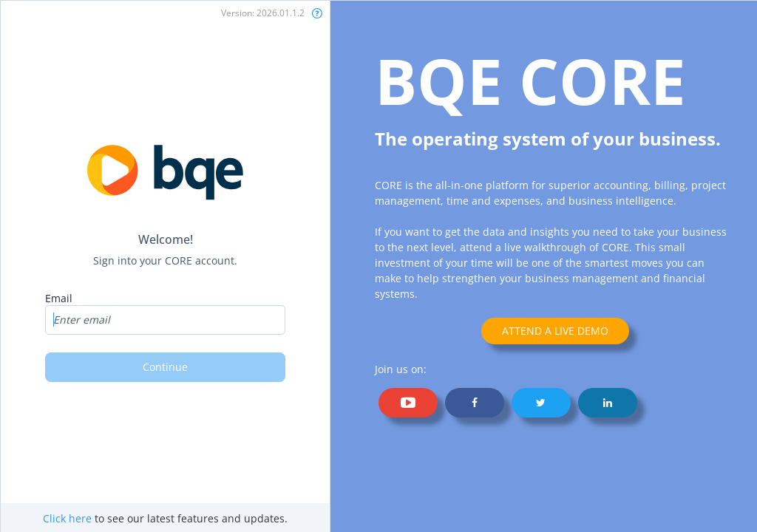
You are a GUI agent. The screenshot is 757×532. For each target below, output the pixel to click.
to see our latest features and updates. (165, 518)
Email (59, 298)
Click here (67, 518)
